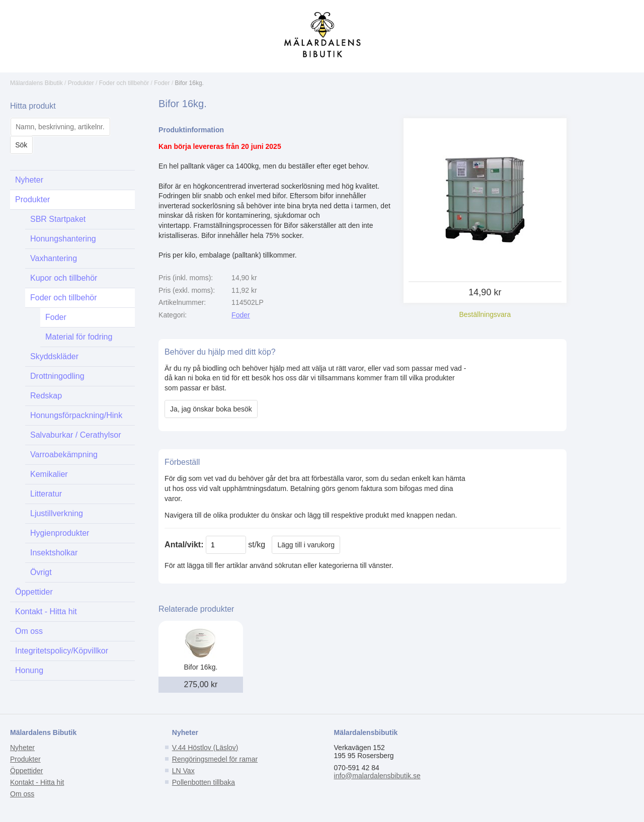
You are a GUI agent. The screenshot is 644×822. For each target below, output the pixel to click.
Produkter (81, 83)
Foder (162, 83)
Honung (29, 670)
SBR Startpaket (58, 219)
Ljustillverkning (57, 513)
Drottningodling (57, 376)
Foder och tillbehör (124, 83)
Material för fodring (79, 337)
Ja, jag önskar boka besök (211, 409)
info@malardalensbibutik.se (377, 776)
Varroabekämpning (64, 455)
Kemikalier (49, 474)
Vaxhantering (54, 258)
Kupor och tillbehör (64, 278)
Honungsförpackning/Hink (76, 415)
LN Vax (183, 771)
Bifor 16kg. (189, 83)
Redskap (46, 396)
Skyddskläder (54, 356)
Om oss (29, 631)
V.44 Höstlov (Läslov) (205, 748)
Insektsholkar (54, 553)
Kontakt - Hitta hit (46, 611)
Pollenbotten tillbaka (204, 782)
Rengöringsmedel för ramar (215, 759)
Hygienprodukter (60, 533)
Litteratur (46, 494)
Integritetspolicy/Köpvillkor (62, 651)
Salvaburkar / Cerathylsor (76, 435)
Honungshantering (63, 239)
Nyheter (29, 180)
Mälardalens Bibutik (36, 83)
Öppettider (34, 592)
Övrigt (41, 572)
